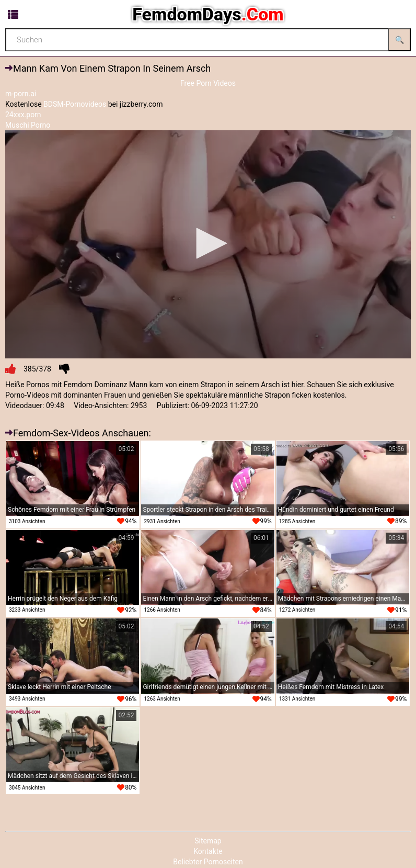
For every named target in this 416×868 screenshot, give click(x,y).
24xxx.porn (23, 115)
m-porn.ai (21, 94)
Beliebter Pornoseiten (208, 862)
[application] (208, 245)
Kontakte (208, 851)
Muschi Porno (28, 125)
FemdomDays (208, 14)
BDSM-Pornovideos (75, 104)
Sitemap (208, 841)
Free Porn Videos (208, 83)
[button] (208, 243)
